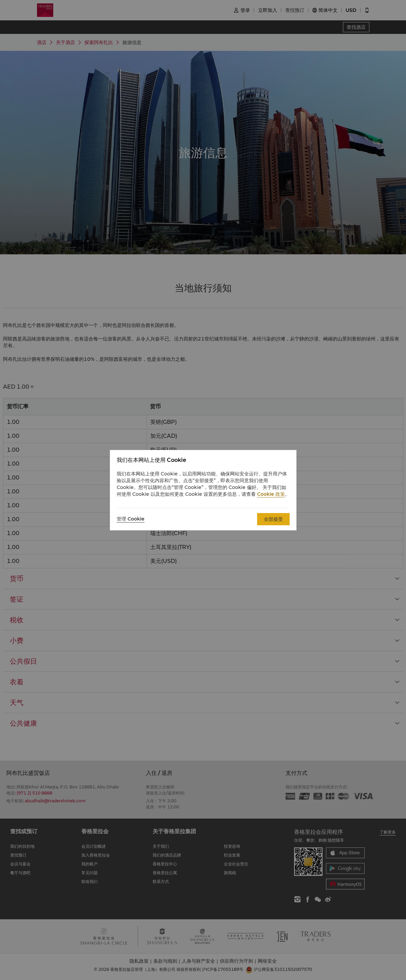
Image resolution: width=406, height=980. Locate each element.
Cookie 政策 (271, 494)
